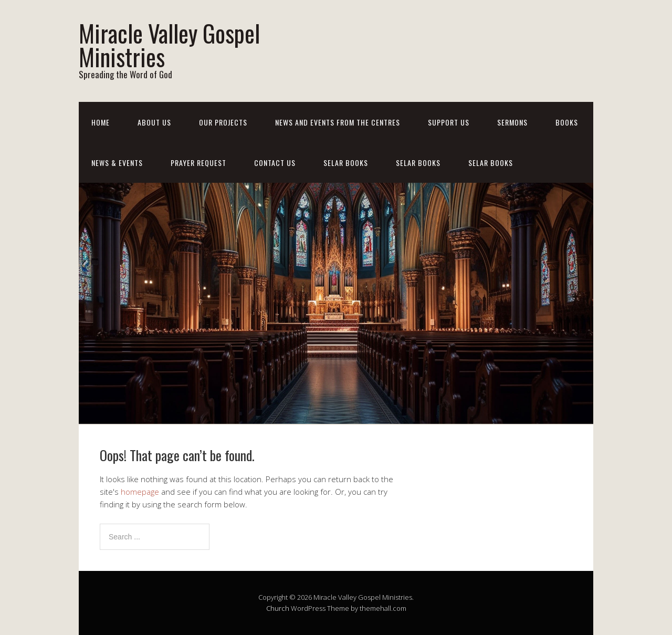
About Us (154, 122)
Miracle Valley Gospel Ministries (169, 45)
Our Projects (223, 122)
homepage (140, 492)
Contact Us (275, 163)
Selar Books (346, 163)
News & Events (117, 163)
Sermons (512, 122)
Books (567, 122)
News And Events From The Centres (338, 122)
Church (278, 608)
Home (101, 122)
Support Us (449, 122)
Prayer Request (198, 163)
